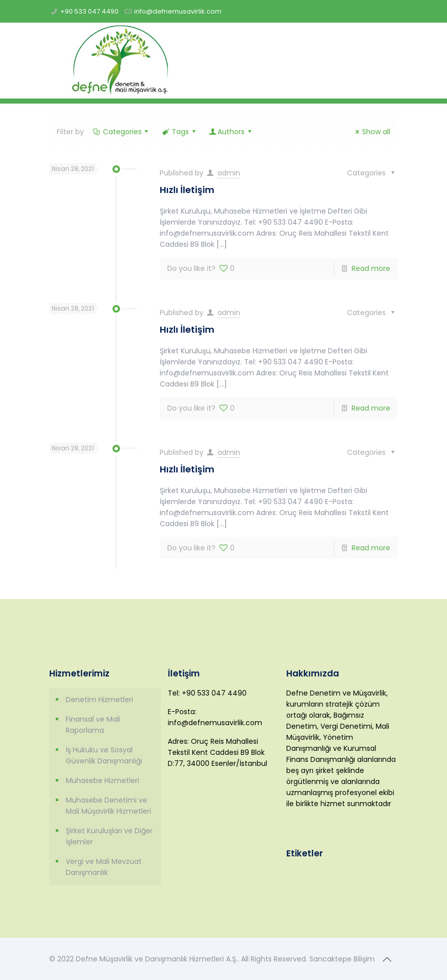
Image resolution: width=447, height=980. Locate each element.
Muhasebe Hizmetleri (102, 780)
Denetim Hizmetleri (99, 700)
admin (229, 173)
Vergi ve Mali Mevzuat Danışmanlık (104, 867)
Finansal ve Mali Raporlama (93, 725)
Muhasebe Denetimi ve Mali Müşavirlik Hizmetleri (108, 806)
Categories (121, 132)
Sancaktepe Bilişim (342, 959)
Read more (371, 268)
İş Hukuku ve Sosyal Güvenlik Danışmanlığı (104, 755)
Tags (179, 132)
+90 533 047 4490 (89, 11)
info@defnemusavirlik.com (178, 11)
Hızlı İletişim (187, 190)
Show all (371, 132)
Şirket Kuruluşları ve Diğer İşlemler (109, 836)
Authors (231, 132)
